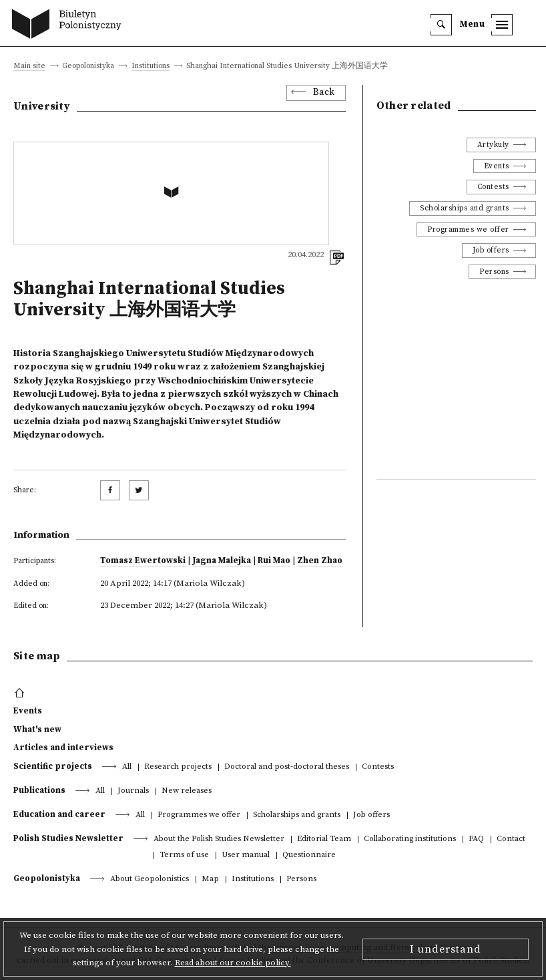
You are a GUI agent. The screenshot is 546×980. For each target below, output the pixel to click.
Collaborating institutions (410, 839)
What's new (37, 729)
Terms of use (184, 855)
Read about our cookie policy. (233, 963)
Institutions (151, 66)
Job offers (491, 250)
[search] (441, 25)
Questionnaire (309, 855)
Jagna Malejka (222, 560)
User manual (246, 855)
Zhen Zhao (320, 560)
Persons (494, 272)
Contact (511, 839)
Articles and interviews (63, 748)
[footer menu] (21, 693)
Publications (39, 790)
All (127, 767)
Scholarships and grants (465, 208)
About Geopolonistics (150, 879)
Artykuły (493, 145)
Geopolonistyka (47, 878)
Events (497, 166)
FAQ (476, 839)
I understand (446, 949)
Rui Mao (274, 560)
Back (324, 93)
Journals (133, 791)
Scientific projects (53, 766)
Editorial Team (324, 839)
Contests (493, 187)
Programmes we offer (468, 229)
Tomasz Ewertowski (143, 560)
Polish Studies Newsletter (68, 838)
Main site (29, 66)
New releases (187, 791)
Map (210, 879)
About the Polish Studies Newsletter (219, 839)
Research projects (178, 767)
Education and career (59, 814)
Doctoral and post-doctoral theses (287, 767)
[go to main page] (70, 25)
